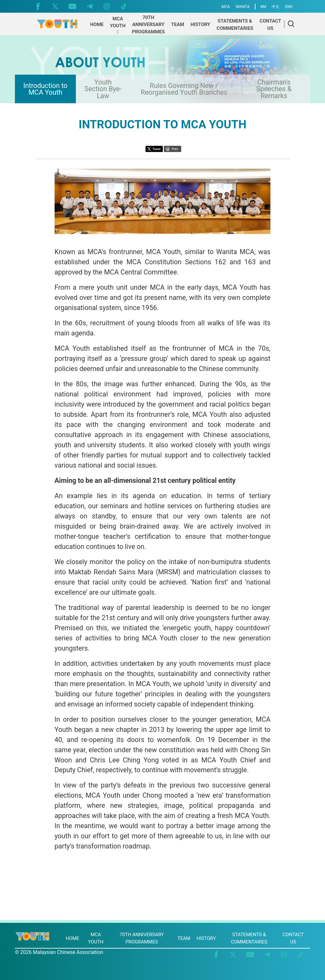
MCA (226, 7)
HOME (73, 938)
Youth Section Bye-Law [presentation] (103, 89)
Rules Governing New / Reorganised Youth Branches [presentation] (184, 89)
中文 (275, 7)
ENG (289, 7)
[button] (118, 26)
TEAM (184, 938)
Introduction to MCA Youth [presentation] (45, 89)
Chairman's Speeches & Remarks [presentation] (274, 89)
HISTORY (206, 938)
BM (263, 7)
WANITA (242, 7)
